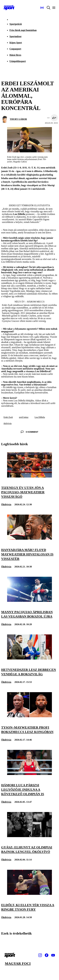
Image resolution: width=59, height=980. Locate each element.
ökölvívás (8, 423)
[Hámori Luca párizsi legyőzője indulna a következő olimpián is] (29, 774)
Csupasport (15, 49)
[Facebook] (47, 955)
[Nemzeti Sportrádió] (42, 8)
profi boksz (24, 417)
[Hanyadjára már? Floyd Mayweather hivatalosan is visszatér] (29, 539)
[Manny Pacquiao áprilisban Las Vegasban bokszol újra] (29, 601)
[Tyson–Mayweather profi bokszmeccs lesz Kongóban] (29, 716)
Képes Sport (16, 43)
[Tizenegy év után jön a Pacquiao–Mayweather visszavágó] (29, 477)
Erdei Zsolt (8, 417)
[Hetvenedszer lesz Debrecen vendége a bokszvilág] (29, 659)
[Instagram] (40, 955)
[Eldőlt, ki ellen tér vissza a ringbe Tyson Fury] (29, 894)
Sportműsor (16, 36)
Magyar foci (18, 963)
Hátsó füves (15, 55)
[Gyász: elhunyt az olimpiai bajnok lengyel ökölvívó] (29, 836)
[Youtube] (53, 955)
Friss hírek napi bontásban (23, 30)
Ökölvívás (6, 504)
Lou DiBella (40, 417)
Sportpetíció (16, 24)
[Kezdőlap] (9, 8)
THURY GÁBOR (18, 119)
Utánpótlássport (18, 61)
